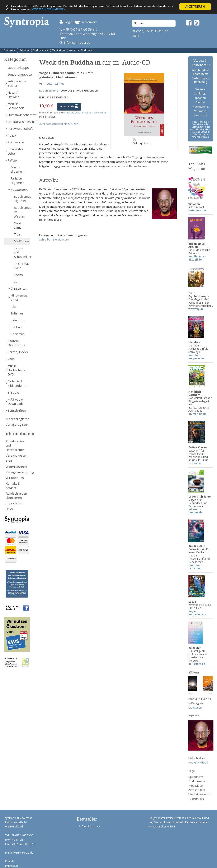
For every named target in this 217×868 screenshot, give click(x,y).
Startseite (10, 50)
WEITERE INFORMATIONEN (90, 10)
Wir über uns (15, 478)
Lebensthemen (197, 799)
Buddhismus (40, 50)
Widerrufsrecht (16, 467)
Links (9, 509)
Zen (16, 281)
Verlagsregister (17, 424)
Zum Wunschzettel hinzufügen (59, 124)
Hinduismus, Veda (19, 297)
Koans (18, 275)
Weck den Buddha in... (82, 50)
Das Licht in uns (91, 826)
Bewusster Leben (15, 151)
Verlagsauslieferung (18, 472)
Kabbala (16, 327)
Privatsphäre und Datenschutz (15, 445)
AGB (9, 461)
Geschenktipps (18, 67)
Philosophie (16, 142)
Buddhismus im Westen (22, 212)
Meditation (58, 50)
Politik (12, 135)
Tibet (18, 234)
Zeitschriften (17, 410)
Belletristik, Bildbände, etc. (18, 383)
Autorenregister (17, 419)
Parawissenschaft (19, 129)
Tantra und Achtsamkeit (22, 252)
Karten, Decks (18, 352)
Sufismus (17, 313)
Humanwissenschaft (19, 115)
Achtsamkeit (197, 790)
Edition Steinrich (49, 90)
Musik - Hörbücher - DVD (16, 370)
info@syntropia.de (77, 42)
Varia (11, 359)
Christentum (19, 288)
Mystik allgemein (17, 169)
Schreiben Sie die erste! (54, 239)
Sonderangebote (19, 74)
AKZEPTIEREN (195, 7)
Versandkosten (16, 455)
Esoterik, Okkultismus (16, 343)
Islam (15, 307)
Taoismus (18, 334)
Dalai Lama (18, 225)
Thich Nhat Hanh (21, 266)
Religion (24, 50)
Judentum (17, 320)
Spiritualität (196, 777)
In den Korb (69, 106)
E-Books (14, 392)
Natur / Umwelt (13, 95)
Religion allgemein (17, 180)
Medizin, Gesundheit (16, 106)
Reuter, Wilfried (55, 84)
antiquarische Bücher (17, 83)
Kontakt (10, 861)
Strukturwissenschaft (19, 122)
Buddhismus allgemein (22, 199)
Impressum (14, 503)
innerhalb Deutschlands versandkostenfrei (85, 113)
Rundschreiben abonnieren (16, 496)
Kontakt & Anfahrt (13, 486)
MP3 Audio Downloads (16, 402)
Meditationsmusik (200, 794)
